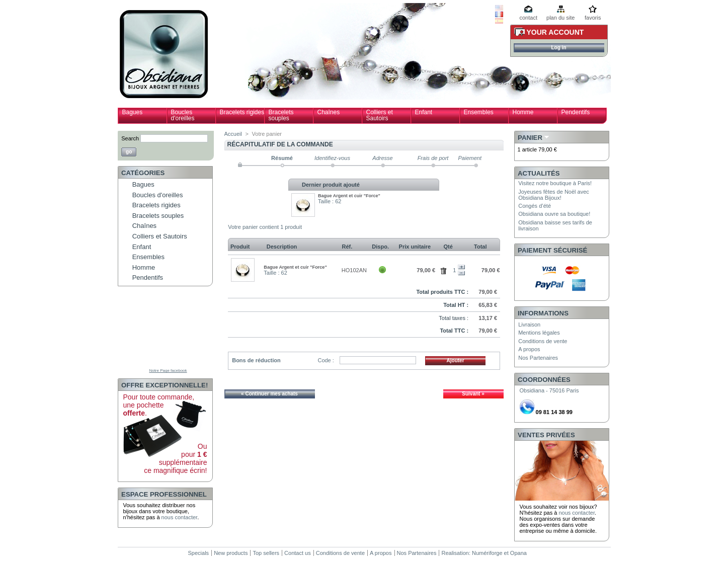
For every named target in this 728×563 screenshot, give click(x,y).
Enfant (424, 112)
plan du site (560, 18)
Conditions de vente (543, 341)
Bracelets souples (281, 115)
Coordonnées (544, 380)
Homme (523, 112)
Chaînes (329, 112)
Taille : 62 (330, 201)
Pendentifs (576, 112)
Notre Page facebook (168, 371)
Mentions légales (539, 333)
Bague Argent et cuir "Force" (349, 196)
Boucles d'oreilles (183, 115)
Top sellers (266, 553)
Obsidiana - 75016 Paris (549, 390)
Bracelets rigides (242, 112)
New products (231, 553)
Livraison (529, 325)
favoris (593, 18)
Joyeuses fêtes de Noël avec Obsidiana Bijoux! (554, 195)
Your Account (555, 32)
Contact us (298, 553)
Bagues (133, 112)
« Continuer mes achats (269, 394)
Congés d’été (535, 206)
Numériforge (487, 553)
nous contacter (180, 517)
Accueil (233, 134)
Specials (199, 553)
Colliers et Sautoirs (380, 115)
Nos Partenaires (538, 358)
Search (130, 138)
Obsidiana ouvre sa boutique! (554, 214)
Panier (530, 138)
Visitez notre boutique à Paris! (555, 183)
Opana (518, 553)
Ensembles (479, 112)
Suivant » (473, 394)
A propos (529, 349)
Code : (326, 360)
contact (528, 18)
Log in (559, 48)
